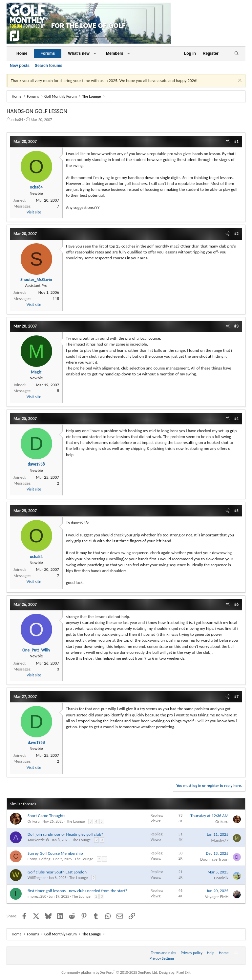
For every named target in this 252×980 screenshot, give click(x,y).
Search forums (49, 66)
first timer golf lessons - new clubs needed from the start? (77, 891)
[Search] (236, 54)
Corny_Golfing (39, 859)
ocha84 (17, 120)
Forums (48, 53)
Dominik (221, 878)
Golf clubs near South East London (57, 872)
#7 (236, 697)
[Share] (228, 142)
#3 (236, 326)
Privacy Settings (162, 958)
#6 (236, 604)
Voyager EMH (217, 897)
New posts (20, 66)
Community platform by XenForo (110, 972)
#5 (236, 511)
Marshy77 (220, 840)
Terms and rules (164, 953)
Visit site (34, 212)
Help (211, 953)
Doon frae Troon (214, 859)
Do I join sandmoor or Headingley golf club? (65, 834)
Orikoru (34, 821)
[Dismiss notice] (239, 81)
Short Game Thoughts (46, 816)
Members (115, 53)
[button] (95, 54)
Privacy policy (192, 953)
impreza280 (37, 896)
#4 (236, 419)
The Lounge (75, 821)
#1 (236, 141)
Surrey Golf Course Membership (55, 853)
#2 (236, 234)
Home (22, 53)
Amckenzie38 (38, 840)
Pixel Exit (184, 972)
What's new (79, 53)
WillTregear (37, 878)
